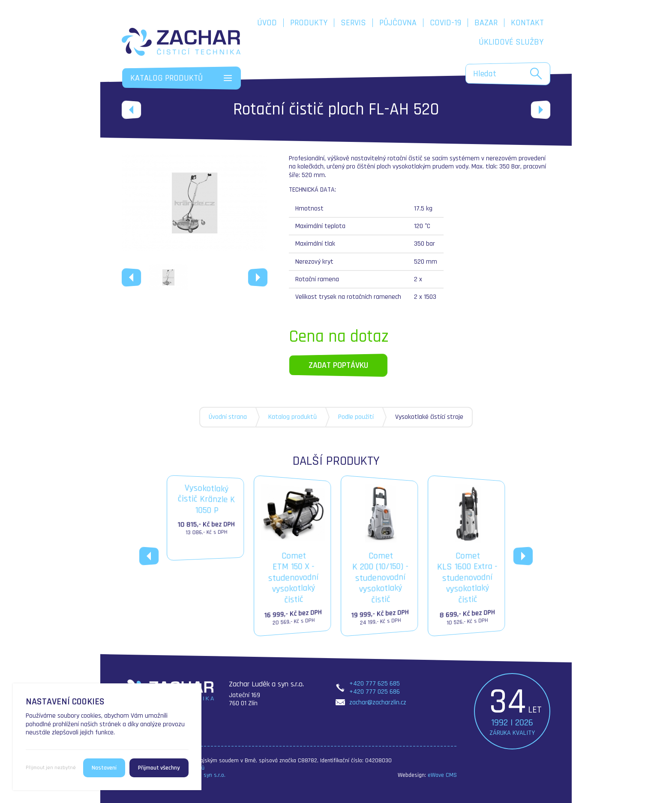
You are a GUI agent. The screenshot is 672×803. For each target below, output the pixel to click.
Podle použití (356, 417)
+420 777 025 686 (375, 692)
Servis (353, 23)
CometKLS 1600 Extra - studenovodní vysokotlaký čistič (467, 556)
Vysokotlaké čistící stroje (429, 417)
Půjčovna (398, 23)
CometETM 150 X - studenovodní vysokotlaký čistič (293, 556)
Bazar (486, 23)
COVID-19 (445, 23)
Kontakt (527, 23)
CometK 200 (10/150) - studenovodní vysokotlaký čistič (380, 556)
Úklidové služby (511, 42)
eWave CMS (442, 775)
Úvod (267, 23)
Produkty (309, 23)
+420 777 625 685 (375, 684)
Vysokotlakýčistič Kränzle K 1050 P (206, 511)
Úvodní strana (228, 417)
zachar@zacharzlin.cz (378, 702)
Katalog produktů (292, 417)
